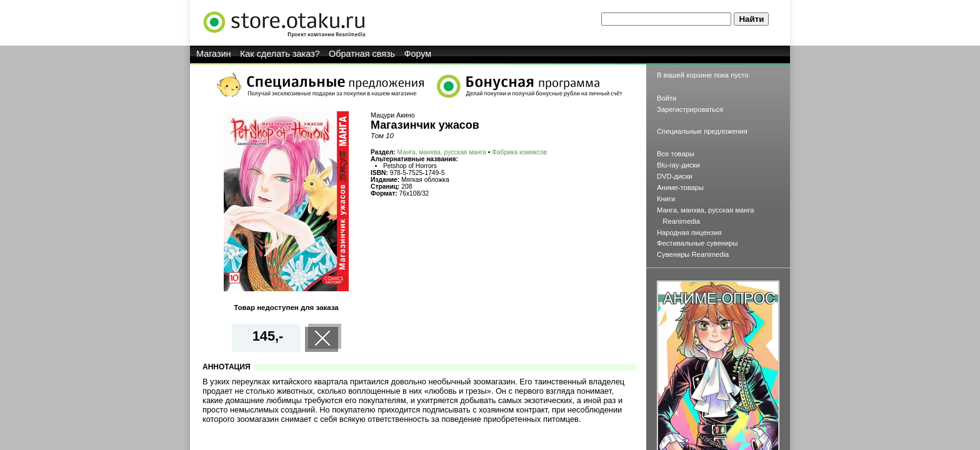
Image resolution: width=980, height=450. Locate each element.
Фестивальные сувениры (697, 243)
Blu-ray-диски (678, 165)
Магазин (214, 54)
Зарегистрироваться (690, 109)
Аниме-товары (680, 187)
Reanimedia (681, 221)
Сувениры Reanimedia (693, 254)
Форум (418, 54)
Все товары (676, 154)
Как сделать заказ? (280, 54)
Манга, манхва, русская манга (442, 152)
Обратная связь (362, 54)
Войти (667, 98)
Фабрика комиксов (519, 152)
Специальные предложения (702, 131)
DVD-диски (675, 176)
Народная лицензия (689, 232)
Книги (666, 199)
